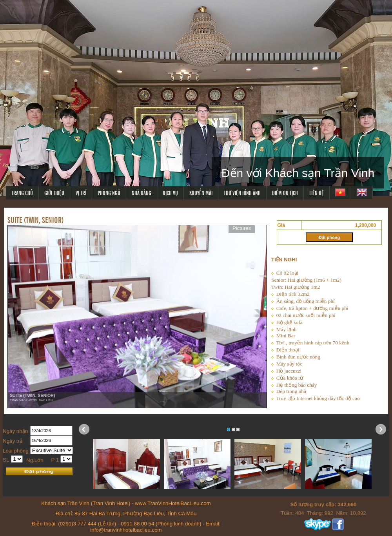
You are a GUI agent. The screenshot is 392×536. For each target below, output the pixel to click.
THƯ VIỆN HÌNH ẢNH (242, 193)
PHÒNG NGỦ (109, 193)
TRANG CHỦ (22, 193)
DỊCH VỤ (170, 193)
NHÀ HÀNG (142, 193)
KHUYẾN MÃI (201, 193)
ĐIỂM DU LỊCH (285, 193)
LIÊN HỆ (317, 193)
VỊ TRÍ (81, 193)
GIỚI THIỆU (54, 193)
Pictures (242, 228)
